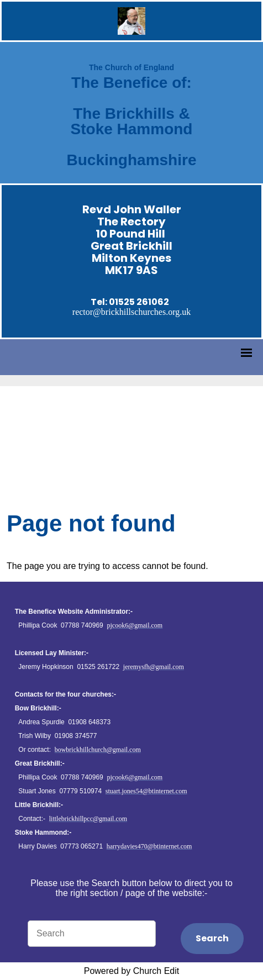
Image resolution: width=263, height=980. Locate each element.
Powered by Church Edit (132, 971)
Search (212, 938)
